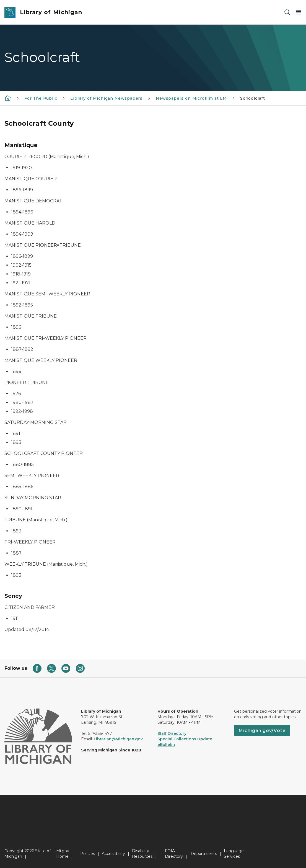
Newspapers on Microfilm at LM (191, 98)
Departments (204, 854)
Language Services (234, 854)
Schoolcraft (253, 98)
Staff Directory (172, 733)
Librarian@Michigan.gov (118, 739)
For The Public (41, 98)
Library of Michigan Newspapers (106, 98)
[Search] (287, 12)
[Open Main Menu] (298, 12)
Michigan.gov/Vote (262, 731)
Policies (88, 854)
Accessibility (113, 854)
